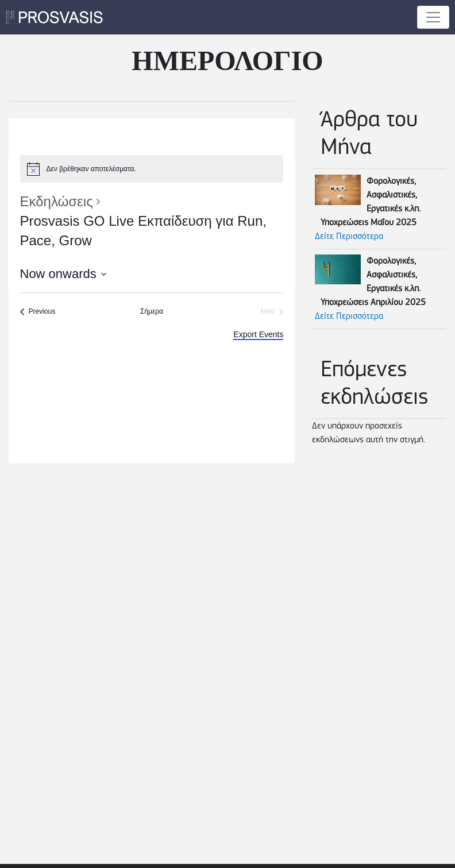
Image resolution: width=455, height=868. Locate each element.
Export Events (258, 334)
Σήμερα (152, 311)
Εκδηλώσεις (57, 201)
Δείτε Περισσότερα (349, 237)
